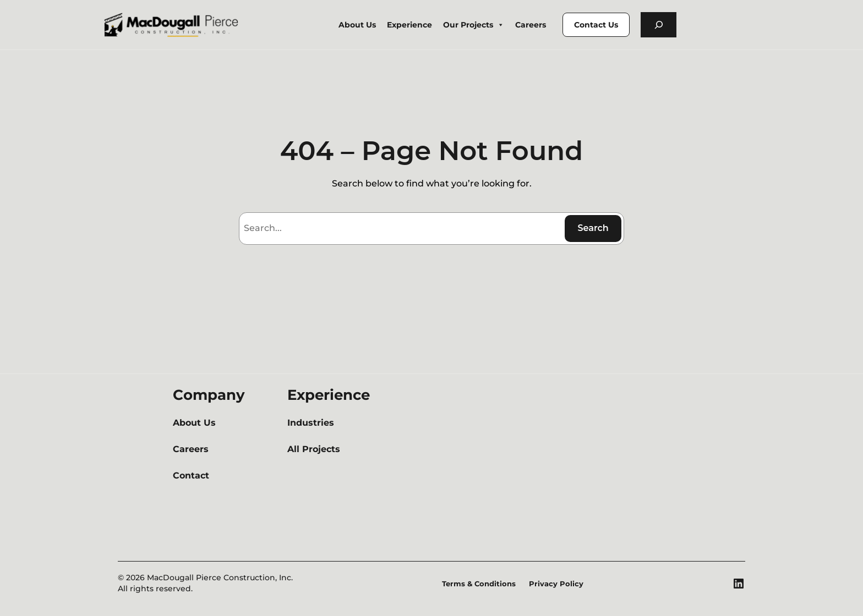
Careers (531, 25)
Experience (409, 25)
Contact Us (596, 25)
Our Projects (474, 25)
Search (593, 228)
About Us (357, 25)
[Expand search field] (659, 25)
